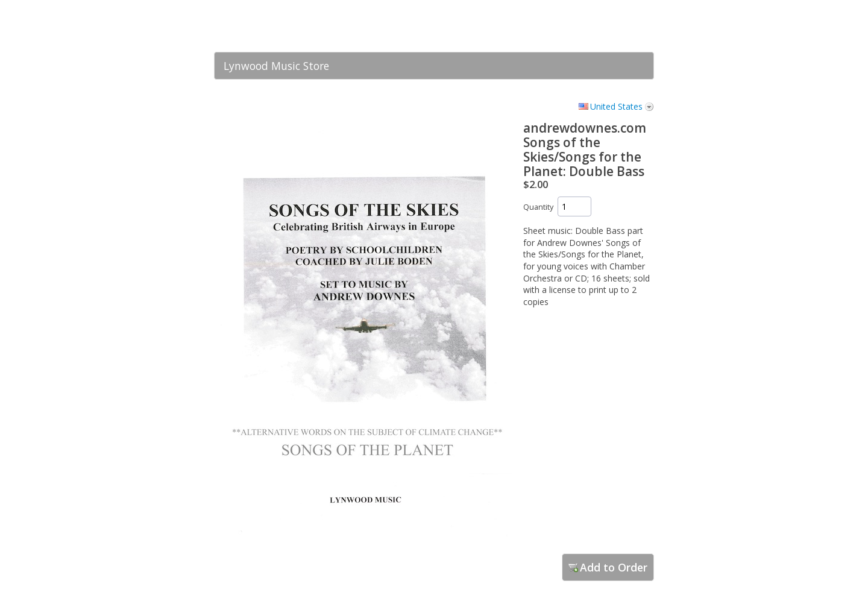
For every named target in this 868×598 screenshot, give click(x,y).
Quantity (538, 207)
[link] (621, 26)
